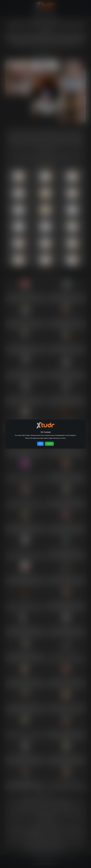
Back (40, 444)
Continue (49, 444)
